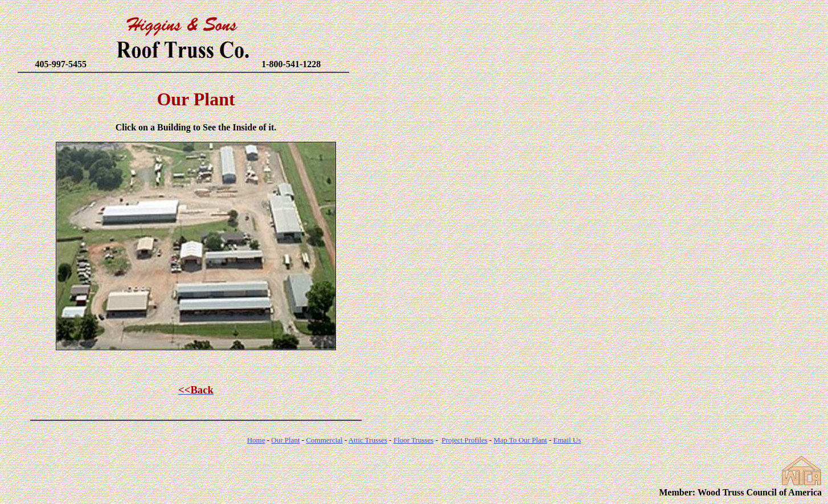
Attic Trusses (368, 440)
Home (256, 440)
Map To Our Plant (520, 440)
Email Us (567, 440)
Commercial (324, 440)
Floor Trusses (413, 440)
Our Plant (285, 440)
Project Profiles (464, 440)
